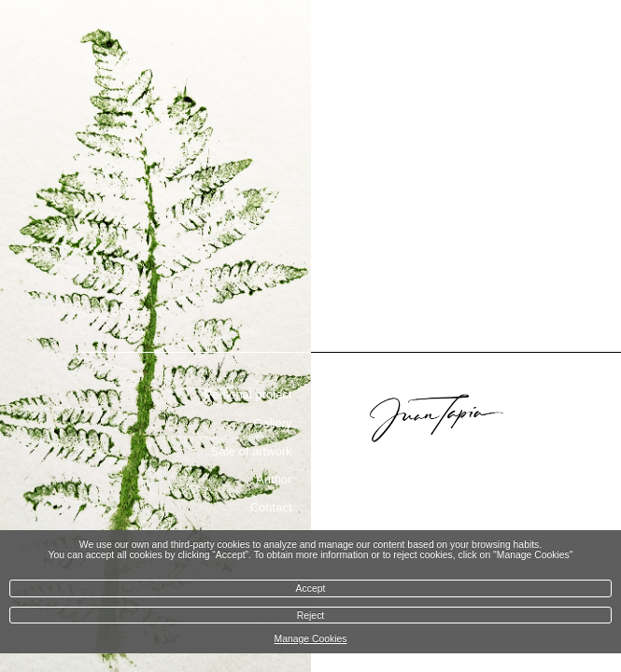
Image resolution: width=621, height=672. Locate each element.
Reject (310, 616)
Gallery (272, 423)
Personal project (248, 394)
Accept (311, 588)
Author (274, 479)
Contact (271, 507)
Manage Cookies (311, 639)
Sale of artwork (252, 451)
